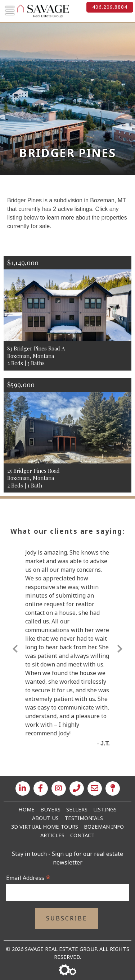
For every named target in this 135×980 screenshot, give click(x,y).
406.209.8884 (110, 7)
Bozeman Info (104, 826)
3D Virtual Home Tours (45, 826)
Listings (105, 809)
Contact (82, 835)
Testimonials (84, 818)
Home (26, 809)
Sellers (77, 809)
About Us (45, 818)
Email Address (28, 878)
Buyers (50, 809)
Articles (52, 835)
